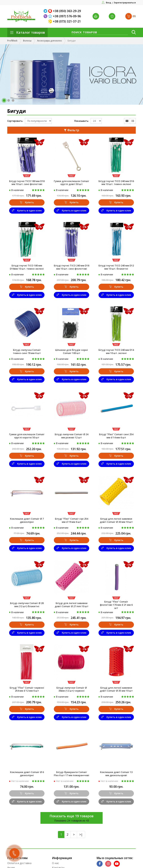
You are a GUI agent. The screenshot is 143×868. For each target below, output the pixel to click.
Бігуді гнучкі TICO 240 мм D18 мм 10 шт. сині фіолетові (71, 267)
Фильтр (72, 130)
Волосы (27, 41)
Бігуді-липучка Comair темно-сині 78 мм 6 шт (27, 351)
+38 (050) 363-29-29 (67, 11)
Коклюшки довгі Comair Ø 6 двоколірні (27, 774)
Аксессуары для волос (50, 41)
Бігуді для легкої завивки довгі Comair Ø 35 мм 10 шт (116, 689)
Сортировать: (15, 121)
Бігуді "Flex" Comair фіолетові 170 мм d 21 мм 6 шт (116, 605)
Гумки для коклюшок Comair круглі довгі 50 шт (71, 183)
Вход (109, 3)
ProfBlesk (12, 41)
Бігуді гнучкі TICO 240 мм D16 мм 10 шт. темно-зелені (116, 183)
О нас (55, 863)
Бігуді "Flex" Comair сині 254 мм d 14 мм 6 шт (116, 436)
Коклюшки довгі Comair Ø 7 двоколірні (27, 520)
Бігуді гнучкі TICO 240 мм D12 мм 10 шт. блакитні (116, 267)
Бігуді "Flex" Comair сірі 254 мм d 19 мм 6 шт (71, 520)
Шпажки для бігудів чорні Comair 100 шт (71, 351)
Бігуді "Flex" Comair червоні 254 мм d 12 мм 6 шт (27, 689)
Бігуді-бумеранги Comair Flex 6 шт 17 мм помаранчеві (71, 774)
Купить (27, 202)
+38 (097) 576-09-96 (67, 16)
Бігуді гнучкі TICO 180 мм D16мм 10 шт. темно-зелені (27, 267)
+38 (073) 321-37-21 (67, 21)
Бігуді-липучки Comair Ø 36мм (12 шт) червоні (72, 689)
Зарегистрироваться (125, 3)
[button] (4, 100)
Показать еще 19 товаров (71, 816)
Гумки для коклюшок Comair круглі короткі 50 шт (27, 436)
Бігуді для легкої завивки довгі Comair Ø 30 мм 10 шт (116, 520)
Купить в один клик (27, 210)
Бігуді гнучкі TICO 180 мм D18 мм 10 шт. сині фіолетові (27, 183)
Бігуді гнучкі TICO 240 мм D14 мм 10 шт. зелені (116, 351)
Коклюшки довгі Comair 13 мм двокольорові (116, 774)
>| (81, 835)
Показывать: (82, 121)
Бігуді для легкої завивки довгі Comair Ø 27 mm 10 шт (72, 605)
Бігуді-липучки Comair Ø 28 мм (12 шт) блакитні (27, 605)
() (130, 16)
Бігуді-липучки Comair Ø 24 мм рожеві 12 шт (71, 436)
